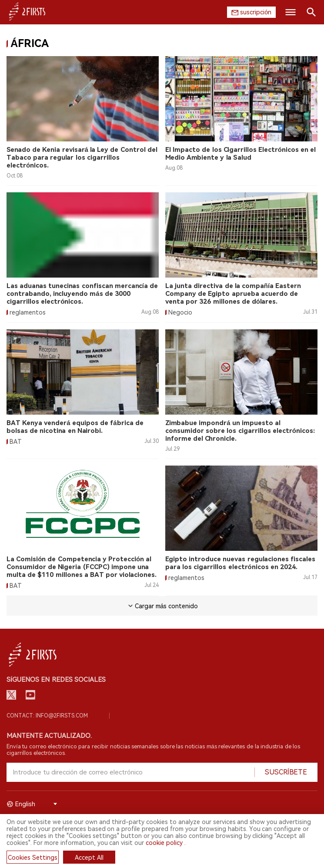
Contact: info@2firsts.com (47, 716)
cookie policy (164, 843)
